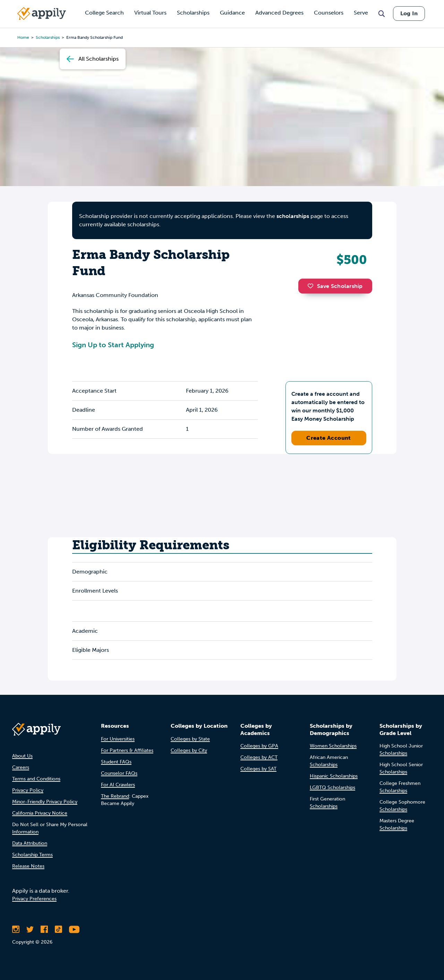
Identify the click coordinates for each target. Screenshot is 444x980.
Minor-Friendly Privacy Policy (45, 802)
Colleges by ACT (259, 757)
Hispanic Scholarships (334, 776)
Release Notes (28, 866)
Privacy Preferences (34, 899)
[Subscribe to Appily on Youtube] (74, 929)
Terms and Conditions (36, 779)
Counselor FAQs (119, 773)
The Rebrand (115, 796)
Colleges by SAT (258, 769)
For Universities (118, 739)
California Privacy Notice (40, 813)
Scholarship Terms (32, 855)
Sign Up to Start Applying (113, 345)
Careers (21, 767)
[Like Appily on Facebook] (44, 929)
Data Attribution (30, 843)
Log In (409, 13)
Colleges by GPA (259, 746)
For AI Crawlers (118, 785)
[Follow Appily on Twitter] (30, 929)
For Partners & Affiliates (127, 750)
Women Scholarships (333, 746)
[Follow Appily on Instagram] (16, 929)
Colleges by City (189, 750)
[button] (312, 286)
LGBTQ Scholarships (332, 787)
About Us (22, 756)
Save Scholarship (335, 286)
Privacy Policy (28, 790)
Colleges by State (190, 739)
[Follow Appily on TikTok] (58, 929)
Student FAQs (116, 762)
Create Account (329, 438)
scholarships (293, 216)
